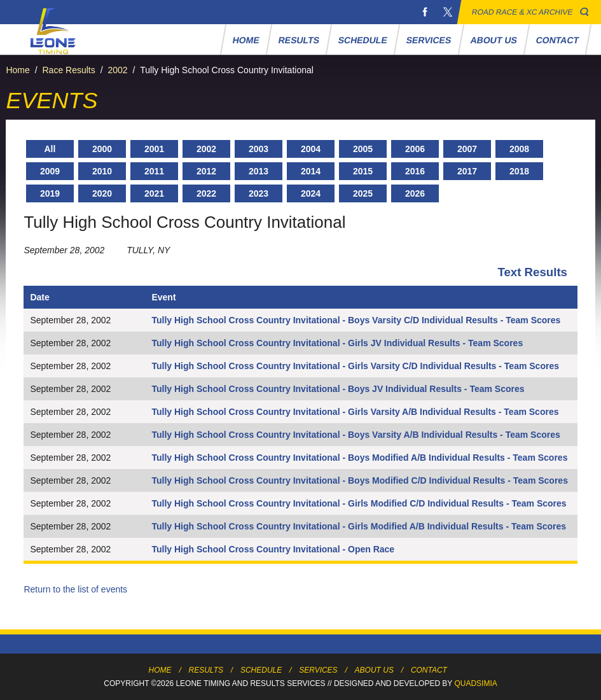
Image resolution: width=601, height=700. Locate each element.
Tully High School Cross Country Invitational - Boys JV (267, 389)
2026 (415, 193)
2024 (311, 193)
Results (299, 40)
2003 (259, 149)
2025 (363, 193)
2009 (50, 171)
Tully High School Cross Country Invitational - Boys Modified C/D (289, 480)
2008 (519, 149)
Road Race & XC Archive (522, 12)
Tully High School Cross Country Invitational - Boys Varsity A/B (285, 435)
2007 (467, 149)
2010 (102, 171)
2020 (102, 193)
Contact (557, 40)
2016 (415, 171)
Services (429, 40)
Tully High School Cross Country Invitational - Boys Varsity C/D (285, 320)
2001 (154, 149)
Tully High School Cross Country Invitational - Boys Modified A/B (289, 458)
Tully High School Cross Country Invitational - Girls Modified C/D (288, 503)
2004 (311, 149)
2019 (50, 193)
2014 (311, 171)
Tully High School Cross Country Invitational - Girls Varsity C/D (284, 366)
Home (246, 40)
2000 (102, 149)
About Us (494, 40)
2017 (467, 171)
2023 (259, 193)
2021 (154, 193)
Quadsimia (475, 683)
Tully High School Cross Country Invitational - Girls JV (266, 343)
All (50, 149)
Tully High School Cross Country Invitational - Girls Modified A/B (288, 526)
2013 (259, 171)
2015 (363, 171)
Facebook (425, 12)
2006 (415, 149)
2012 (206, 171)
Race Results (68, 70)
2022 (206, 193)
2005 (363, 149)
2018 (519, 171)
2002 (117, 70)
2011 (154, 171)
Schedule (363, 40)
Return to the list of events (75, 589)
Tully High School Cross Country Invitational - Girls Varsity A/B (284, 412)
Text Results (532, 272)
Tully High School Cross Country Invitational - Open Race (273, 549)
